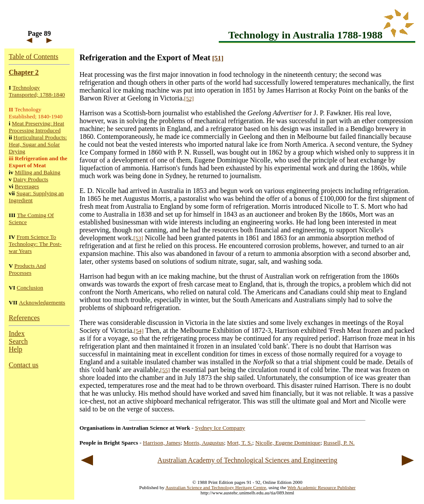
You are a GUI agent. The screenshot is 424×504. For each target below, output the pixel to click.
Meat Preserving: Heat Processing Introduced (36, 127)
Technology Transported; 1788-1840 (37, 91)
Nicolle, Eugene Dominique (288, 443)
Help (16, 349)
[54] (139, 331)
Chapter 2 (24, 72)
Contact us (24, 365)
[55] (165, 370)
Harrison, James (162, 443)
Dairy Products (31, 179)
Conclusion (30, 288)
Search (18, 341)
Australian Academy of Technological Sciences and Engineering (248, 460)
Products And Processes (27, 269)
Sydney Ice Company (220, 428)
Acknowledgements (42, 302)
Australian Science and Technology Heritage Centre (216, 487)
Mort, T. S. (240, 443)
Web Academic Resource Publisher (321, 487)
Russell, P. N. (339, 443)
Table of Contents (34, 57)
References (24, 318)
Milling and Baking (38, 172)
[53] (138, 238)
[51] (218, 58)
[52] (189, 98)
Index (17, 333)
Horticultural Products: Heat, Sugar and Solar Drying (38, 144)
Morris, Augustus (204, 443)
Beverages (27, 186)
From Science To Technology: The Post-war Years (35, 244)
